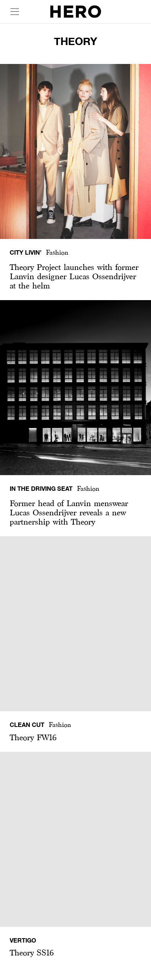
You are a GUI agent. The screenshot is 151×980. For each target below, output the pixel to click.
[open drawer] (15, 12)
